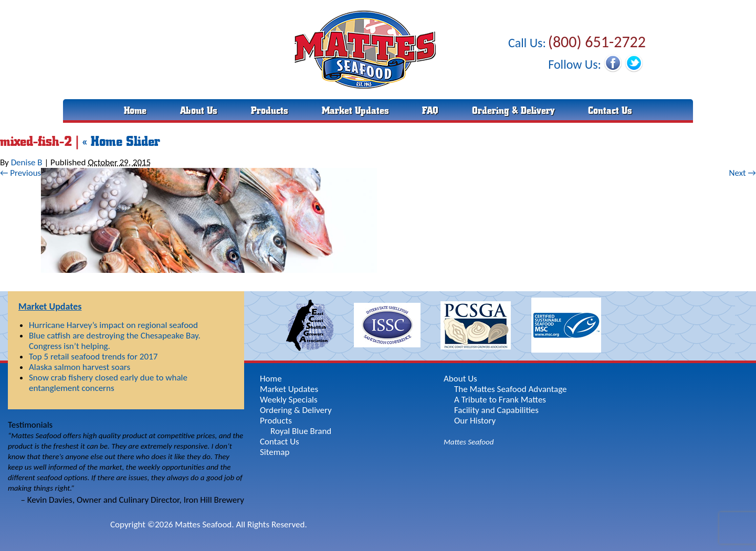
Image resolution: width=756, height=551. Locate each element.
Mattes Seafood (469, 442)
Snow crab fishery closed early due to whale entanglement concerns (108, 383)
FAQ (430, 111)
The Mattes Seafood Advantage (511, 389)
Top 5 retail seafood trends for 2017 (93, 357)
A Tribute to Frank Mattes (500, 400)
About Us (199, 111)
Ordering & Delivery (513, 111)
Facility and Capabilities (496, 410)
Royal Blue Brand (301, 431)
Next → (742, 173)
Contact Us (610, 111)
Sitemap (275, 452)
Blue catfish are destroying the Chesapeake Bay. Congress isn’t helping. (115, 341)
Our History (475, 421)
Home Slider (121, 141)
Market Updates (355, 111)
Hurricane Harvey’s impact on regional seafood (113, 325)
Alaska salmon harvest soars (80, 367)
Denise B (27, 162)
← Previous (20, 173)
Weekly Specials (289, 400)
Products (270, 111)
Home (135, 111)
